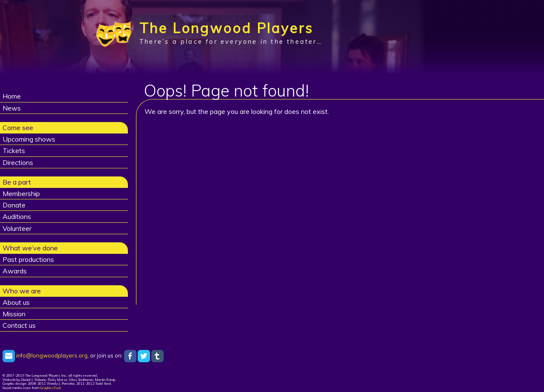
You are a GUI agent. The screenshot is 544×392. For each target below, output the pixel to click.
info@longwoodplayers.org (45, 355)
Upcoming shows (29, 139)
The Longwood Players (226, 28)
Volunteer (17, 228)
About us (16, 302)
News (12, 108)
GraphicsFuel (50, 388)
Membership (21, 193)
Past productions (28, 259)
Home (12, 96)
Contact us (19, 325)
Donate (14, 205)
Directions (18, 162)
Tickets (14, 151)
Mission (14, 314)
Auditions (17, 216)
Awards (15, 271)
